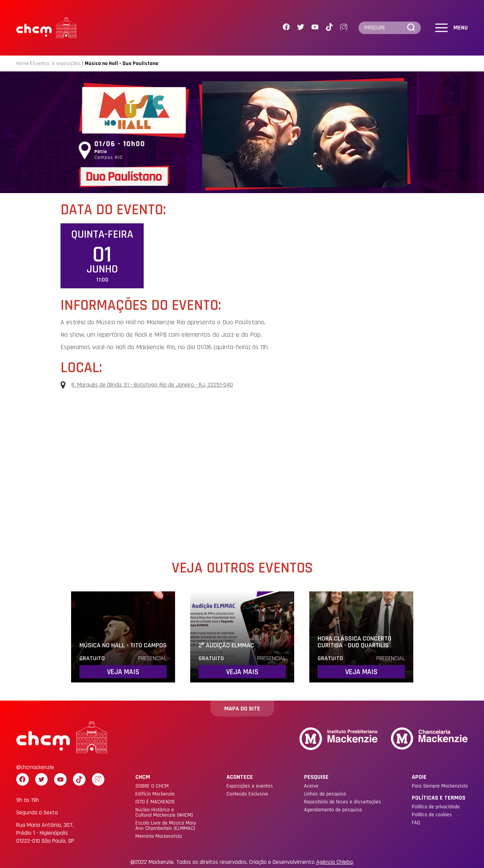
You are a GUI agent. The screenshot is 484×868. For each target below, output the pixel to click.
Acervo (311, 786)
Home (22, 63)
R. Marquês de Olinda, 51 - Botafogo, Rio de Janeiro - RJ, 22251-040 (147, 385)
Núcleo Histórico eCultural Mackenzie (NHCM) (164, 812)
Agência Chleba (334, 862)
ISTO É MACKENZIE (155, 802)
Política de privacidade (436, 807)
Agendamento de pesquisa (333, 810)
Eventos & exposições (57, 63)
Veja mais (123, 672)
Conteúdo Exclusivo (247, 794)
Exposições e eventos (250, 786)
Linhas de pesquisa (325, 794)
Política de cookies (432, 815)
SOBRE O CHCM (152, 786)
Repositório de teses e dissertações (343, 802)
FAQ (416, 823)
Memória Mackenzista (159, 836)
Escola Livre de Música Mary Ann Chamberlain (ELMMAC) (166, 826)
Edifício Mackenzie (155, 794)
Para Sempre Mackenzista (440, 786)
